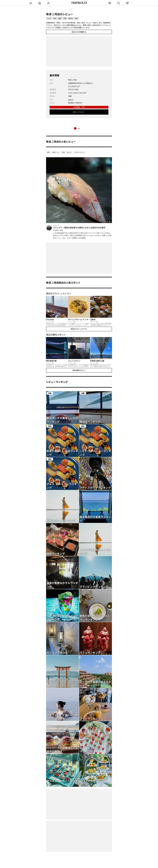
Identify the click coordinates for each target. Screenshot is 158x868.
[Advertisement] (79, 51)
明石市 (71, 18)
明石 (76, 18)
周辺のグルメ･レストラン (79, 329)
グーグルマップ (74, 86)
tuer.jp (71, 99)
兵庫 (65, 18)
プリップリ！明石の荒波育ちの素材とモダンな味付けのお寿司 (83, 229)
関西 (60, 18)
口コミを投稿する (79, 32)
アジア (49, 18)
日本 (55, 18)
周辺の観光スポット (79, 370)
